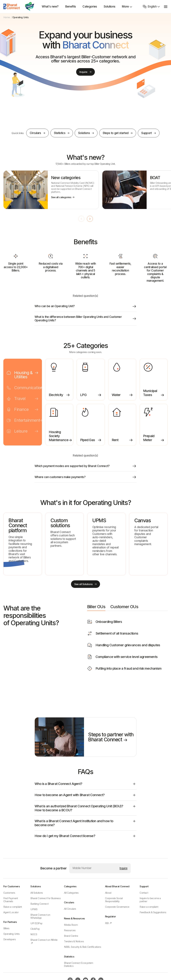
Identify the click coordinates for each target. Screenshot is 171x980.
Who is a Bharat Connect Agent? (85, 785)
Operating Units (11, 934)
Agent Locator (11, 912)
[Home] (12, 7)
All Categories (71, 893)
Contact (144, 893)
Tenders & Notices (74, 941)
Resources (70, 930)
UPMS (34, 909)
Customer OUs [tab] (124, 610)
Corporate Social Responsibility (114, 900)
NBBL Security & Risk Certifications (82, 947)
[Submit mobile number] (123, 868)
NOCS (34, 934)
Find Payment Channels (11, 900)
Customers (9, 893)
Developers (10, 939)
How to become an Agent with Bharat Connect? (85, 797)
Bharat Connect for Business (46, 898)
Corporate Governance (117, 907)
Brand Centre (71, 936)
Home (7, 17)
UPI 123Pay (36, 923)
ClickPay (35, 929)
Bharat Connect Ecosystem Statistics (79, 964)
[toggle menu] (166, 7)
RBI (109, 923)
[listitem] (51, 194)
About (108, 893)
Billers (6, 928)
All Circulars (70, 909)
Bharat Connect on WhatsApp (40, 916)
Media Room (71, 925)
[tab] (23, 379)
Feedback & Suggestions (153, 912)
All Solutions (37, 893)
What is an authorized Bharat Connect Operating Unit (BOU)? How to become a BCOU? (85, 810)
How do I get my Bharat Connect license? (85, 838)
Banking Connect (39, 904)
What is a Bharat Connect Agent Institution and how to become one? (85, 824)
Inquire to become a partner (150, 900)
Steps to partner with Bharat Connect (111, 738)
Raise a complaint (13, 907)
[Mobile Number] (95, 868)
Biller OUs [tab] (96, 610)
